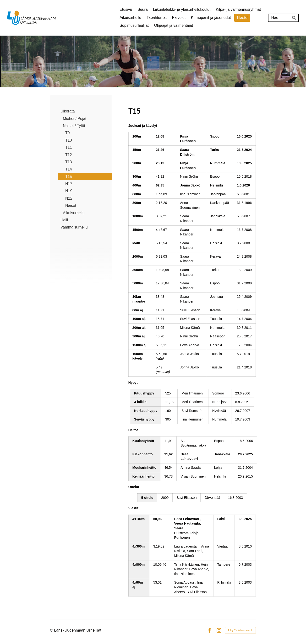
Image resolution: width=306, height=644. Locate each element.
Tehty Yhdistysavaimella (240, 630)
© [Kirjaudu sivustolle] (52, 630)
